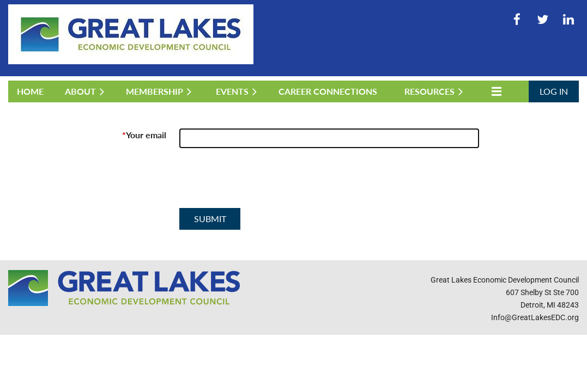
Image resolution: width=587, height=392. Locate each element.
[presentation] (262, 182)
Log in (554, 91)
